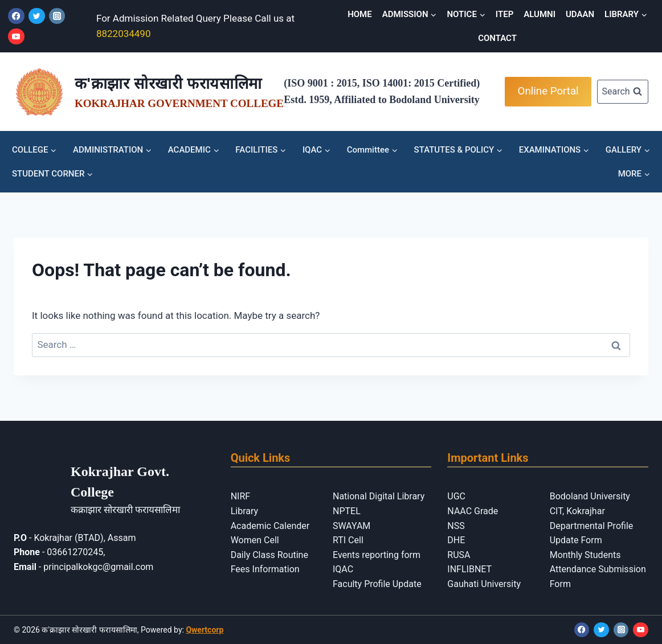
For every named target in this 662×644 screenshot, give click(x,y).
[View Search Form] (623, 92)
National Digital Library (379, 496)
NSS (456, 526)
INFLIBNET (469, 569)
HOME (360, 14)
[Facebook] (16, 16)
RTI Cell (348, 540)
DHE (456, 540)
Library (244, 511)
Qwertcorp (205, 630)
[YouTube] (16, 37)
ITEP (504, 14)
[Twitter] (37, 16)
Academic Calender (270, 526)
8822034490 (124, 34)
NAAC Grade (473, 511)
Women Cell (255, 540)
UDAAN (580, 14)
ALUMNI (540, 14)
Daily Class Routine (269, 555)
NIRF (240, 496)
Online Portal (548, 91)
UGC (456, 496)
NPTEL (347, 511)
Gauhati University (484, 584)
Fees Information (265, 569)
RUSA (459, 555)
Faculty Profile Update (377, 584)
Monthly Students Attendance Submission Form (598, 569)
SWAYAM (352, 526)
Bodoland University (590, 496)
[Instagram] (57, 16)
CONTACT (497, 38)
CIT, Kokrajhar (577, 511)
